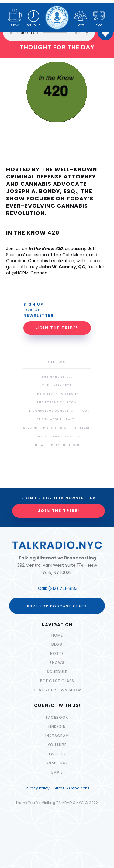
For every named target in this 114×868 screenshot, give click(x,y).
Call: (43, 588)
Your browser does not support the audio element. (49, 33)
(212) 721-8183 (63, 588)
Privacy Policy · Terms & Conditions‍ (57, 788)
